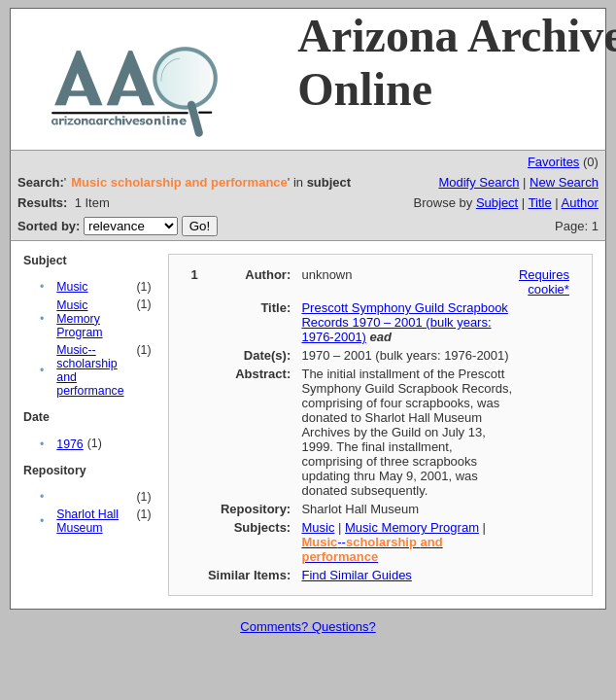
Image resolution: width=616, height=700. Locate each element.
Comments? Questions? (308, 627)
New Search (564, 182)
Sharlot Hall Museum (87, 521)
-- (372, 549)
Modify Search (479, 182)
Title (540, 203)
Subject (497, 203)
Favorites (553, 162)
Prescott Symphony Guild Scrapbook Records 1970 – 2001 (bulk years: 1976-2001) (404, 322)
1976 (69, 444)
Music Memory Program (79, 319)
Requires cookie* (544, 282)
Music (72, 287)
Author (580, 203)
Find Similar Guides (356, 575)
